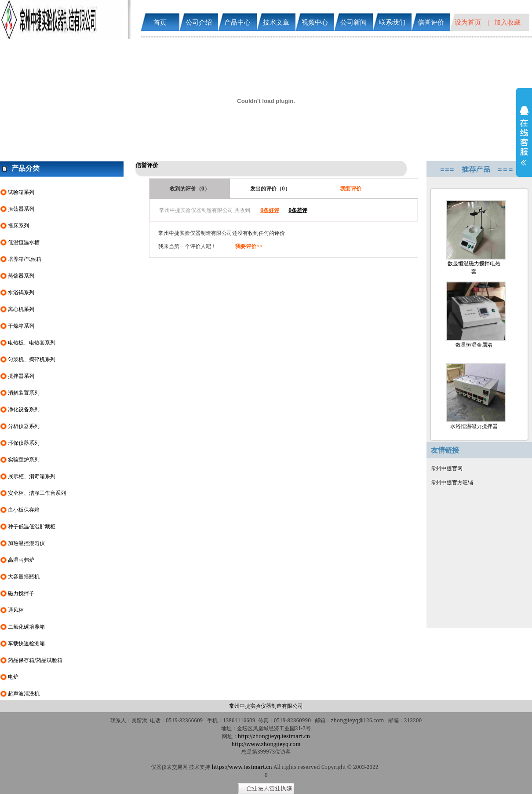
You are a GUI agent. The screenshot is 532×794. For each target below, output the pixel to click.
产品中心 (237, 22)
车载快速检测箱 (26, 643)
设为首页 (468, 22)
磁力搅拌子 (21, 593)
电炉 (13, 677)
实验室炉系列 (24, 459)
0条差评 (298, 210)
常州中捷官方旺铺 (452, 482)
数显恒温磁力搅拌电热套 (474, 238)
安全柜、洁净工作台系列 (37, 493)
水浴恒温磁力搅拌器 (474, 396)
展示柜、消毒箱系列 (32, 476)
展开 (524, 142)
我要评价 (351, 188)
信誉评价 (431, 22)
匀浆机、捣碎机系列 (32, 359)
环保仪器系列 (24, 443)
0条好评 (270, 210)
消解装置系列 (24, 393)
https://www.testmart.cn (242, 767)
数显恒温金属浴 (474, 315)
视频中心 (315, 22)
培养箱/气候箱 (24, 259)
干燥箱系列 (21, 326)
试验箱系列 (21, 192)
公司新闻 (353, 22)
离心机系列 (21, 309)
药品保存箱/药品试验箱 (35, 660)
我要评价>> (249, 246)
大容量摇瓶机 (24, 576)
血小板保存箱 (24, 510)
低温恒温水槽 (24, 242)
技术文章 (276, 22)
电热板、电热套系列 (32, 342)
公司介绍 (199, 22)
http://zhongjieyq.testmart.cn (274, 736)
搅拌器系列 (21, 376)
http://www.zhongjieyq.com (266, 744)
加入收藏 (507, 22)
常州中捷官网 (447, 468)
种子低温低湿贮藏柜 (32, 526)
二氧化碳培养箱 (26, 627)
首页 (160, 22)
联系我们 (392, 22)
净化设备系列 (24, 409)
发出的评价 (270, 188)
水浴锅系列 (21, 292)
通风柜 (16, 610)
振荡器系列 (21, 209)
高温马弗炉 (21, 560)
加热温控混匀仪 (26, 543)
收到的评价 (190, 188)
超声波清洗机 (24, 693)
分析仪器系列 (24, 426)
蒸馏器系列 (21, 276)
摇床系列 (18, 225)
